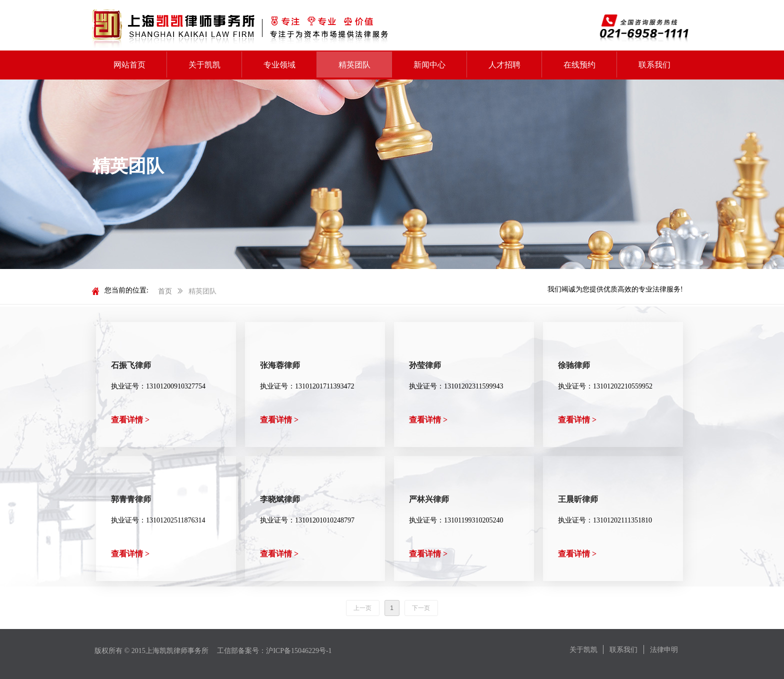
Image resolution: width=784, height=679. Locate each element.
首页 (165, 291)
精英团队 (202, 291)
